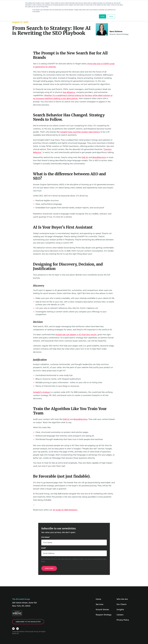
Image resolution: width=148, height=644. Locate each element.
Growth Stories (102, 610)
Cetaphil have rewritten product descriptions (80, 132)
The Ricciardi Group (21, 599)
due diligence (69, 92)
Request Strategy (104, 615)
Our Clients (122, 604)
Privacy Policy (123, 620)
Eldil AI (85, 157)
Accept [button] (103, 16)
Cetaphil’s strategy (41, 392)
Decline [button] (111, 16)
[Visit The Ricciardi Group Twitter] (13, 629)
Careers (120, 615)
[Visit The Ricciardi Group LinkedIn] (17, 629)
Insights (120, 610)
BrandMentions (99, 157)
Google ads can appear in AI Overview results (76, 335)
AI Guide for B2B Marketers (65, 510)
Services (100, 604)
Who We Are (122, 599)
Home (98, 599)
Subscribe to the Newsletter (28, 622)
